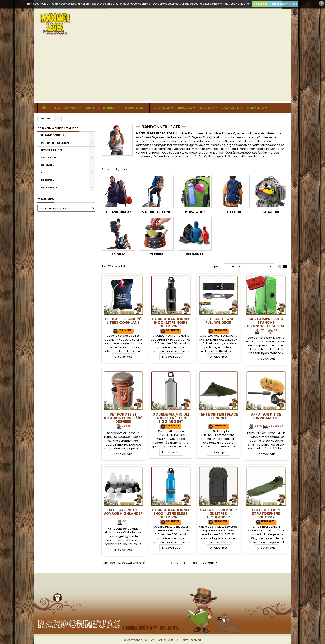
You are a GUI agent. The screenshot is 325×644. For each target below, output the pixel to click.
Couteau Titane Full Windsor (218, 321)
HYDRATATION (135, 108)
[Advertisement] (163, 71)
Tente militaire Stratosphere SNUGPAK (266, 514)
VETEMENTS (255, 108)
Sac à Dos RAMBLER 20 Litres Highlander (218, 514)
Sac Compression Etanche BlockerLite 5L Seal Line (266, 324)
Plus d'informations (284, 4)
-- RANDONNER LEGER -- (58, 128)
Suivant (210, 563)
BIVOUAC (185, 108)
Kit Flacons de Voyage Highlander (123, 512)
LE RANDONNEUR (66, 108)
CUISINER (207, 108)
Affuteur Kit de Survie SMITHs (266, 416)
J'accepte (260, 4)
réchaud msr (162, 156)
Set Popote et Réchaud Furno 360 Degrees (123, 418)
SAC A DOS (162, 108)
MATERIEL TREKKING (101, 108)
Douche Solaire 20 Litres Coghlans (123, 321)
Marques (46, 199)
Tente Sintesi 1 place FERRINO (218, 416)
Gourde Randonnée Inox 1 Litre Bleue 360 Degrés (171, 514)
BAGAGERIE (230, 108)
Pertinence (249, 266)
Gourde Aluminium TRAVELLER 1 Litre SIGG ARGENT (171, 418)
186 (195, 563)
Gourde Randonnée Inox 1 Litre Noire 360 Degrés (171, 323)
